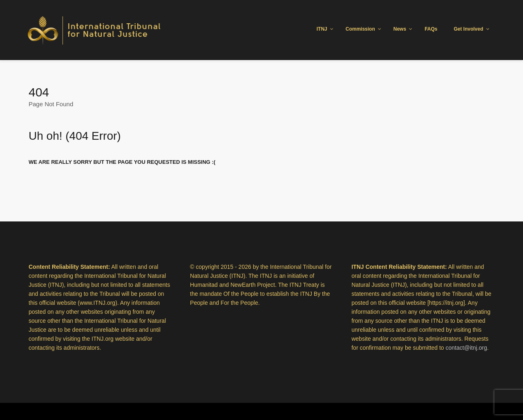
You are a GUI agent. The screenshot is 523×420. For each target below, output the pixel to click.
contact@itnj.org (466, 348)
